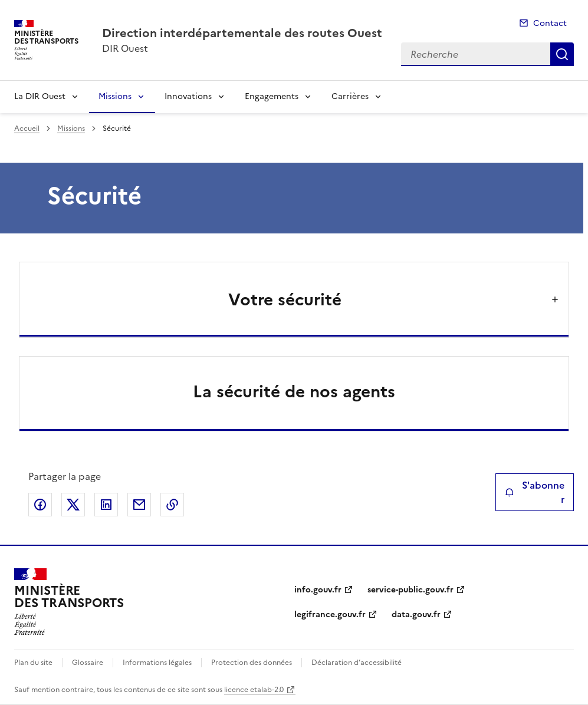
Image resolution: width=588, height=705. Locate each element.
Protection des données (252, 663)
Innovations (188, 96)
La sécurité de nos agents (294, 391)
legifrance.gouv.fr (330, 615)
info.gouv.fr (318, 590)
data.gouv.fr (416, 615)
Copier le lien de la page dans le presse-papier (172, 505)
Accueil (27, 129)
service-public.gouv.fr (410, 590)
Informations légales (157, 663)
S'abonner (535, 492)
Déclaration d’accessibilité (357, 663)
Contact (550, 23)
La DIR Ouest (40, 96)
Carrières (350, 96)
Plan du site (33, 663)
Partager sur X (73, 505)
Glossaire (88, 663)
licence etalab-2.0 (254, 690)
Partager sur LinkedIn (106, 505)
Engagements (272, 96)
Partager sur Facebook (40, 505)
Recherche (562, 54)
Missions (115, 96)
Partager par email (139, 505)
